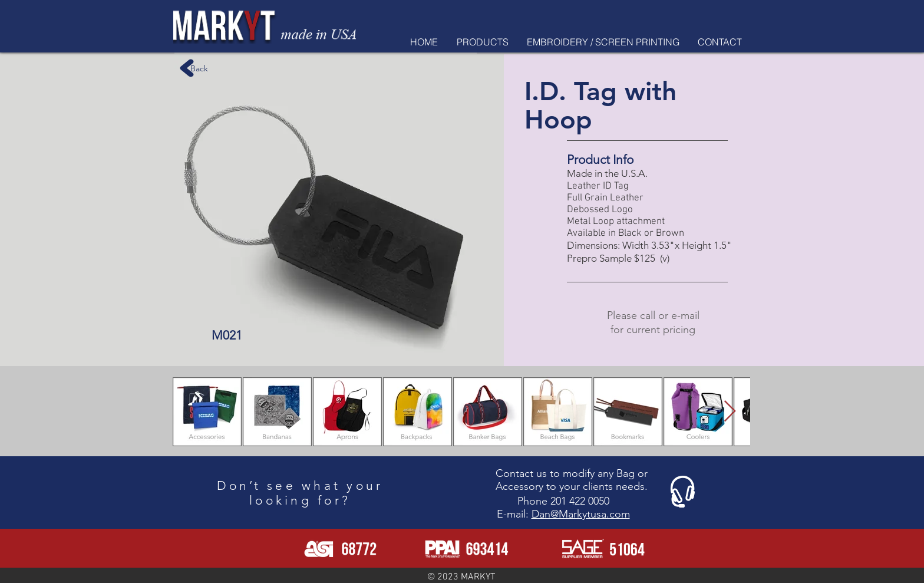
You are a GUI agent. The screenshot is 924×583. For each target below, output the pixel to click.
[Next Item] (730, 412)
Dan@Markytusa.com (581, 514)
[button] (482, 42)
